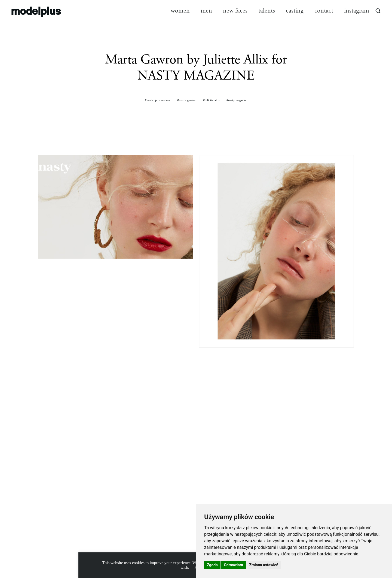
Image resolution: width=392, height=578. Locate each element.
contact (324, 11)
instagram (357, 11)
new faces (235, 11)
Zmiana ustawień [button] (264, 565)
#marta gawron (187, 100)
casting (295, 11)
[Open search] (378, 11)
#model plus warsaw (158, 100)
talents (267, 11)
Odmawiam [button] (233, 565)
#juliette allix (211, 100)
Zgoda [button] (212, 565)
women (180, 11)
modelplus (36, 11)
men (206, 11)
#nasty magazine (237, 100)
